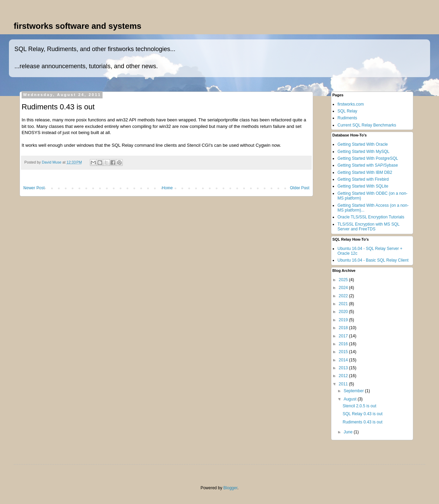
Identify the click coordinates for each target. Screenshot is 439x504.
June (349, 432)
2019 (344, 320)
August (351, 399)
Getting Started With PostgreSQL (368, 158)
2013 (344, 368)
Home (167, 188)
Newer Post (34, 188)
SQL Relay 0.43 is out (363, 414)
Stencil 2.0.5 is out (359, 406)
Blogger (230, 488)
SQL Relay (347, 111)
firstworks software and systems (78, 26)
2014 (344, 360)
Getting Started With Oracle (363, 144)
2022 (344, 296)
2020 (344, 312)
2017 (344, 336)
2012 (344, 376)
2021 (344, 304)
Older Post (300, 188)
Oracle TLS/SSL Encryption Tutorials (371, 217)
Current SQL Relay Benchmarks (367, 125)
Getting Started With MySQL (363, 152)
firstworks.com (351, 104)
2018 (344, 328)
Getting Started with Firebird (363, 179)
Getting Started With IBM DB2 (365, 172)
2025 (344, 280)
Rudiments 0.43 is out (363, 422)
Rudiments (347, 118)
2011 (344, 384)
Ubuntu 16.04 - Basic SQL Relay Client (373, 260)
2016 (344, 344)
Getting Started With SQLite (363, 186)
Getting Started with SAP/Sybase (368, 165)
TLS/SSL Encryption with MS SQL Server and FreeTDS (369, 227)
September (354, 391)
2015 (344, 352)
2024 (344, 288)
